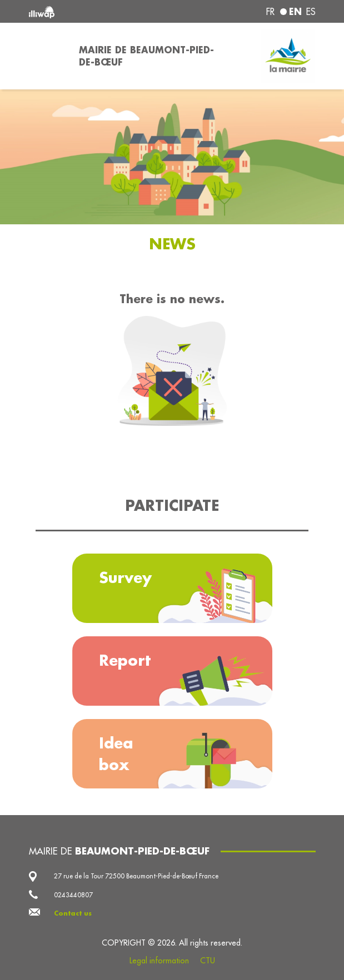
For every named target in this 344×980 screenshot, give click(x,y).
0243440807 (73, 895)
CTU (208, 961)
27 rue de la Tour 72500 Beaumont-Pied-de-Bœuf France (136, 876)
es (311, 12)
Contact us (73, 913)
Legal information (159, 961)
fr (270, 12)
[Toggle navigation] (47, 56)
